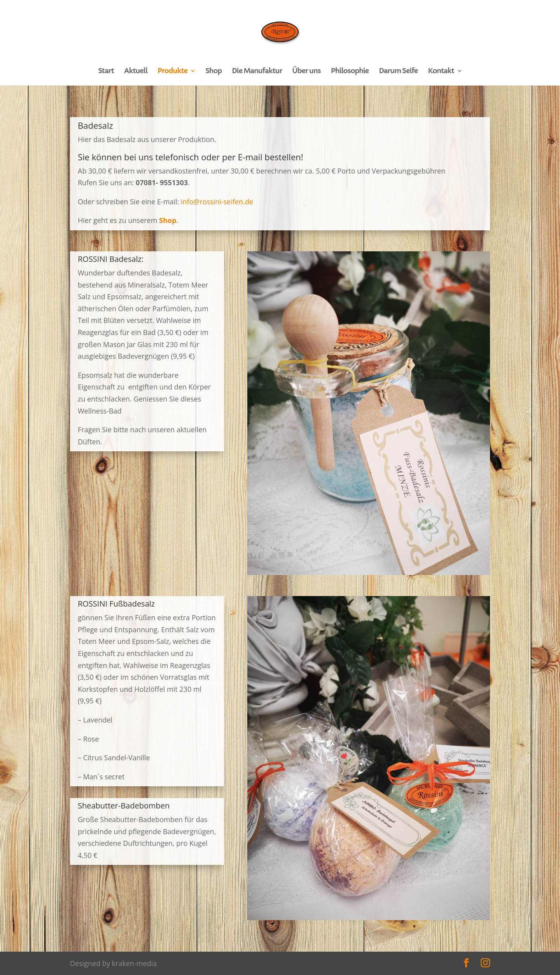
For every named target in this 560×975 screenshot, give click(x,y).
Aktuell (136, 72)
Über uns (307, 72)
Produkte (172, 72)
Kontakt (441, 72)
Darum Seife (398, 72)
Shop (213, 72)
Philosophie (350, 72)
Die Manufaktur (257, 72)
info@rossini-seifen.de (217, 202)
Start (106, 72)
